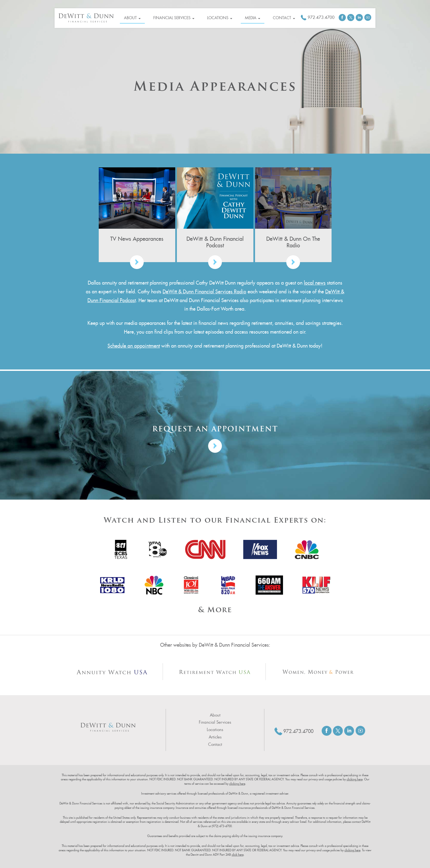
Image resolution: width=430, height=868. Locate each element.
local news (315, 283)
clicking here (355, 779)
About (132, 18)
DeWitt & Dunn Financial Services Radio (204, 292)
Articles (215, 737)
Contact (284, 18)
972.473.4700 (321, 17)
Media (253, 18)
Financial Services (174, 18)
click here (238, 855)
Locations (220, 18)
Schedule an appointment (134, 346)
